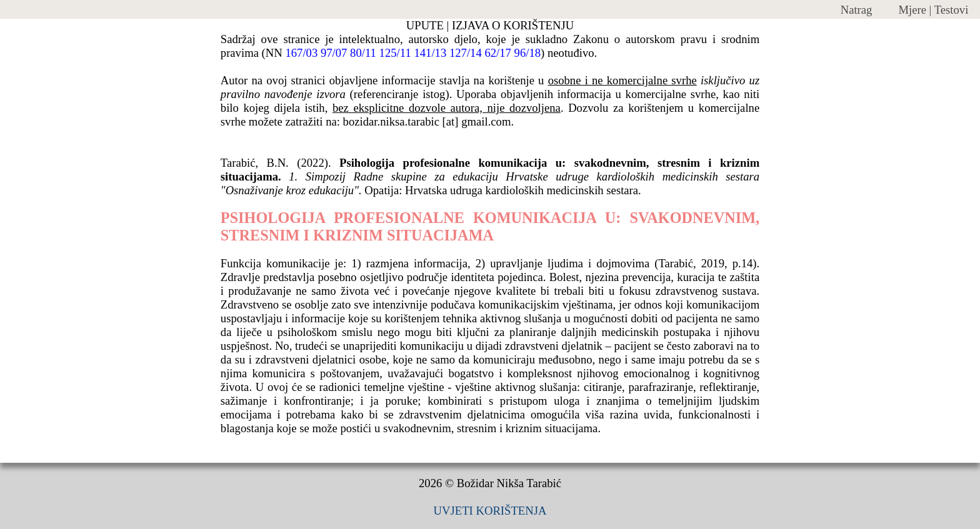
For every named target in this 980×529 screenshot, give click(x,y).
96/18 (528, 53)
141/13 (430, 53)
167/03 (301, 53)
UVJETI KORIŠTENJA (490, 511)
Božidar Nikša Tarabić (509, 483)
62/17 (498, 53)
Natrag (857, 10)
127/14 (466, 53)
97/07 (334, 53)
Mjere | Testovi (933, 10)
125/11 (395, 53)
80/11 (363, 53)
